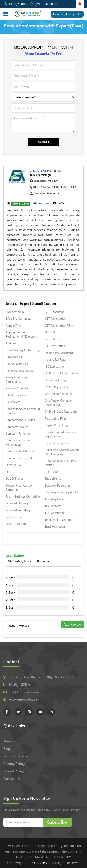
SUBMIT (44, 142)
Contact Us (12, 779)
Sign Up (76, 14)
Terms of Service (15, 756)
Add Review (72, 624)
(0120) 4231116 (18, 4)
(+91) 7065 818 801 (46, 4)
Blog (7, 749)
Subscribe (57, 822)
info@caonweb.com (24, 692)
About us (10, 741)
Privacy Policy (14, 764)
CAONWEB (43, 863)
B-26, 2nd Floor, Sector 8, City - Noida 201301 (41, 677)
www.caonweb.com (24, 700)
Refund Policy (14, 771)
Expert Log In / (62, 14)
